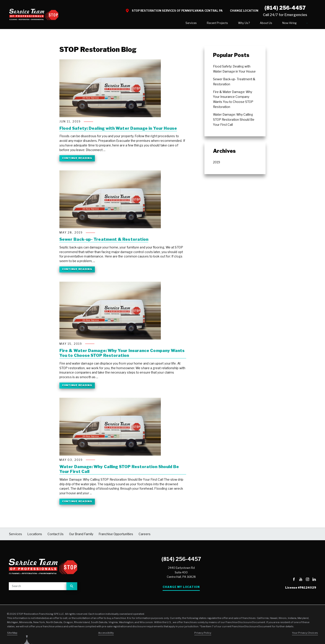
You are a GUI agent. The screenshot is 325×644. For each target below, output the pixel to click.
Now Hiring (262, 24)
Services (164, 24)
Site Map (12, 634)
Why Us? (216, 24)
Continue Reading (77, 160)
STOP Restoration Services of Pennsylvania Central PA (177, 11)
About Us (239, 24)
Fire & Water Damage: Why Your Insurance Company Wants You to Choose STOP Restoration (122, 355)
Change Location (244, 11)
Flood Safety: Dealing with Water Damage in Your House (118, 130)
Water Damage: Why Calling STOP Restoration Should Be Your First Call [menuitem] (234, 121)
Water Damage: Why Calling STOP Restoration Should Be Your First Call (119, 471)
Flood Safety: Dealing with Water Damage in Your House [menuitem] (234, 70)
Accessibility (106, 634)
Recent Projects (190, 24)
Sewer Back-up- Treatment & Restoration (104, 241)
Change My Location (181, 589)
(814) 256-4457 (181, 561)
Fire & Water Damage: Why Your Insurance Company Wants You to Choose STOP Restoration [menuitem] (233, 101)
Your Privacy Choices (305, 634)
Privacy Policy (203, 634)
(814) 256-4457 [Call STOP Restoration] (285, 8)
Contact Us (293, 24)
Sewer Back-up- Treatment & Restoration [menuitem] (234, 83)
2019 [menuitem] (217, 164)
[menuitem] (164, 24)
